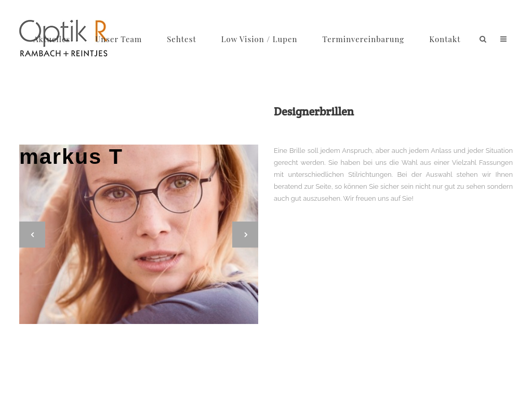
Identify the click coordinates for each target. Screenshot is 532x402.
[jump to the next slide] (245, 235)
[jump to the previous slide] (32, 235)
